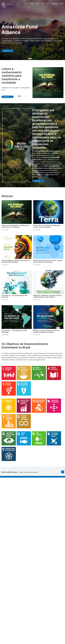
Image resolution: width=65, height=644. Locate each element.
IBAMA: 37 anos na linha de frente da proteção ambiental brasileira (46, 331)
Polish (48, 4)
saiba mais (6, 51)
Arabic (27, 4)
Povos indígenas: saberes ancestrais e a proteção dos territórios (16, 261)
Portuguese (54, 4)
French (38, 4)
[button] (63, 7)
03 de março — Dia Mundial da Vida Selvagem (14, 331)
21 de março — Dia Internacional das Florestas (14, 296)
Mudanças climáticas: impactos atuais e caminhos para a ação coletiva (47, 296)
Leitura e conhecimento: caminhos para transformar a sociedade (15, 226)
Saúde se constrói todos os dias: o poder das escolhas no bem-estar (48, 261)
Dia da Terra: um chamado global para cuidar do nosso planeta (47, 226)
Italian (43, 4)
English (32, 4)
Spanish (61, 4)
